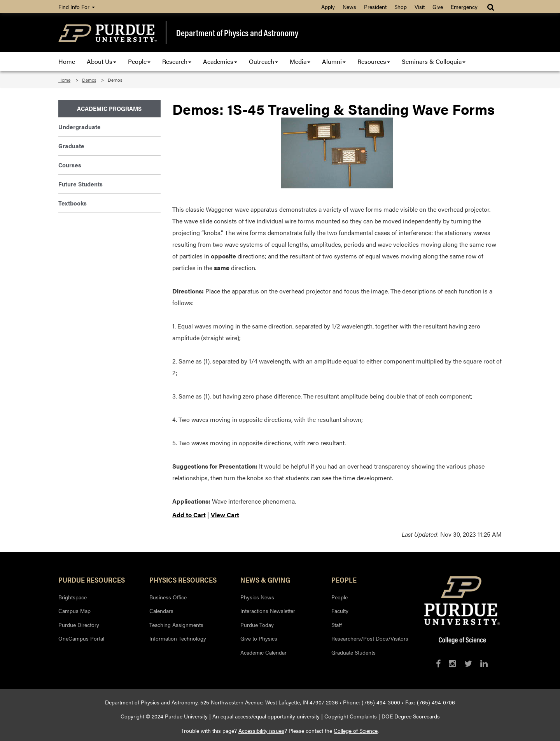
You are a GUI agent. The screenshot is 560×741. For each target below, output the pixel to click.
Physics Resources (183, 579)
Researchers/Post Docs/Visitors (370, 638)
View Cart (225, 515)
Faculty (340, 611)
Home (67, 61)
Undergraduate (80, 127)
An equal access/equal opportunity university (266, 716)
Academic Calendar (263, 652)
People (139, 61)
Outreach (263, 61)
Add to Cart (189, 515)
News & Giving (265, 579)
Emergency (464, 7)
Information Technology (178, 638)
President (375, 7)
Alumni (334, 61)
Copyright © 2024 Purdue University (164, 716)
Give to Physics (259, 638)
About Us (101, 61)
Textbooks (73, 203)
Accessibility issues (261, 730)
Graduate (71, 146)
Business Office (168, 597)
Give (438, 7)
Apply (328, 7)
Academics (220, 61)
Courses (70, 165)
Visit (420, 7)
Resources (374, 61)
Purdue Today (257, 625)
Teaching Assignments (176, 625)
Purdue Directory (79, 625)
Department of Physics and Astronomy (237, 33)
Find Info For (77, 7)
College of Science (356, 730)
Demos (89, 80)
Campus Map (74, 611)
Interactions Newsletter (268, 611)
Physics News (257, 597)
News (349, 7)
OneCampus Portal (81, 638)
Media (300, 61)
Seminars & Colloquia (434, 61)
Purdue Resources (92, 579)
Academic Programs (109, 108)
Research (177, 61)
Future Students (80, 184)
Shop (401, 7)
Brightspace (73, 597)
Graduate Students (353, 652)
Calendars (161, 611)
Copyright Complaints (351, 716)
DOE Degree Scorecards (411, 716)
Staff (337, 625)
